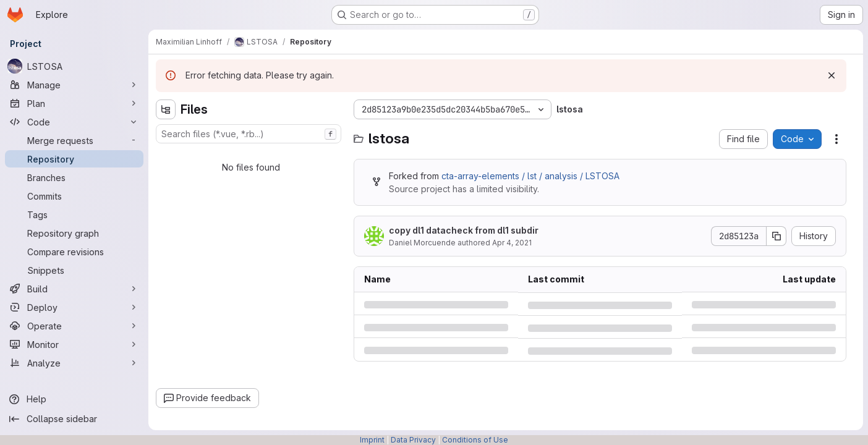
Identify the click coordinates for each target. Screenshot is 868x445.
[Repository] (74, 159)
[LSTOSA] (74, 66)
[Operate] (74, 326)
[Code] (74, 122)
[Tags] (74, 214)
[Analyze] (74, 363)
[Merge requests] (74, 140)
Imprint (372, 440)
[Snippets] (74, 270)
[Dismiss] (832, 75)
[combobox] (249, 134)
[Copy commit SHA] (777, 236)
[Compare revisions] (74, 252)
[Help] (74, 399)
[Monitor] (74, 344)
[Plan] (74, 103)
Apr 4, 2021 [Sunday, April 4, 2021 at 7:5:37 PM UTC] (512, 243)
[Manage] (74, 85)
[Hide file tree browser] (166, 109)
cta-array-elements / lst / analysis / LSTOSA (530, 176)
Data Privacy (413, 440)
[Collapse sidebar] (74, 419)
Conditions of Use (475, 440)
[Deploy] (74, 307)
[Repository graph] (74, 233)
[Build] (74, 289)
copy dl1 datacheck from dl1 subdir (464, 230)
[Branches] (74, 177)
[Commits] (74, 196)
